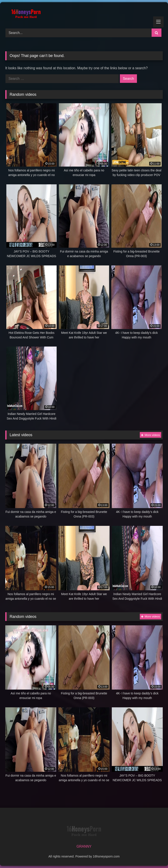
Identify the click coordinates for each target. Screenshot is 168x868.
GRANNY (84, 846)
